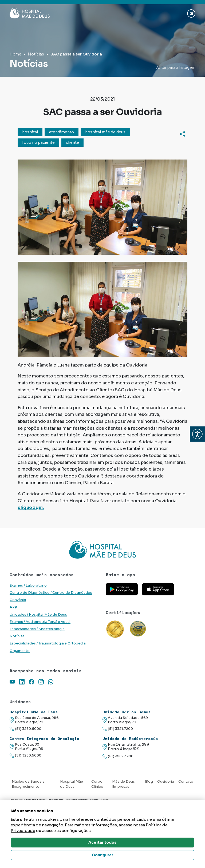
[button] (197, 434)
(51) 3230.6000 (25, 729)
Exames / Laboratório (28, 586)
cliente (72, 142)
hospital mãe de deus (105, 132)
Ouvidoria (166, 782)
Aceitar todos (102, 842)
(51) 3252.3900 (118, 756)
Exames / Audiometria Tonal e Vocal (40, 622)
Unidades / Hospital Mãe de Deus (38, 615)
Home (15, 54)
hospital (30, 132)
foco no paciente (38, 142)
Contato (186, 782)
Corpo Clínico (97, 784)
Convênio (18, 600)
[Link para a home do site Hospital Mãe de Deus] (102, 550)
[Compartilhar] (182, 134)
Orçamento (20, 651)
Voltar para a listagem (175, 67)
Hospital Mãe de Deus (72, 784)
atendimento (62, 132)
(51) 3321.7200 (118, 729)
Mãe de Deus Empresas (123, 784)
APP (13, 607)
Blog (149, 782)
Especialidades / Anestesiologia (37, 629)
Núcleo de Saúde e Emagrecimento (28, 784)
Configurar (102, 855)
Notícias (36, 54)
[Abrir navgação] (191, 13)
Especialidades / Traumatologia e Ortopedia (48, 643)
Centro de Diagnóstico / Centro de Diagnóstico (51, 593)
